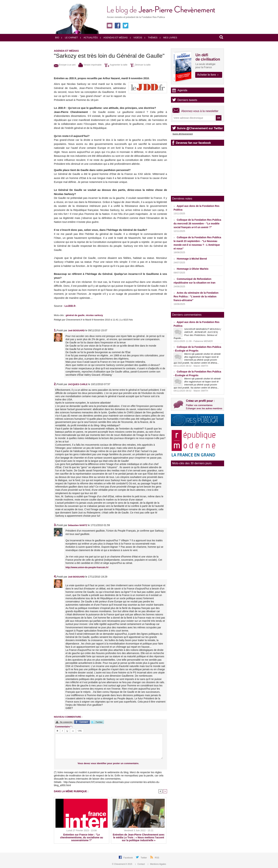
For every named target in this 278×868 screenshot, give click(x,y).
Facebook (128, 858)
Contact (140, 864)
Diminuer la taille (140, 65)
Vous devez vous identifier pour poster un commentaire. (108, 763)
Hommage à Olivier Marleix (193, 269)
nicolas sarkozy (94, 315)
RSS (157, 858)
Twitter (144, 858)
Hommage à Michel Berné (192, 259)
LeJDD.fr (70, 306)
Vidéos (136, 38)
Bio (57, 38)
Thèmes (151, 38)
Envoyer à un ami (65, 65)
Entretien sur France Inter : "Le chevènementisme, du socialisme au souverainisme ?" (82, 837)
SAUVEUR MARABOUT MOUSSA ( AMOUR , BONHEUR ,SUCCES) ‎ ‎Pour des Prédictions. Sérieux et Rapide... (197, 334)
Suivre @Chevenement (183, 134)
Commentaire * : (64, 727)
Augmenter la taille (116, 65)
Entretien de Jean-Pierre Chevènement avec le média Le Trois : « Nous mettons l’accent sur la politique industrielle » (139, 837)
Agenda (182, 90)
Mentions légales (157, 864)
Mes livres (169, 38)
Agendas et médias (114, 38)
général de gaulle (75, 315)
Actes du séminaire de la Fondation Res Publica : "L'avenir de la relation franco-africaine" (196, 296)
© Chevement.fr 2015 (123, 864)
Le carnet (70, 38)
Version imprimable (90, 65)
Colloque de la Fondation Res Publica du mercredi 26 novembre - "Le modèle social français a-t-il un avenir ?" (197, 224)
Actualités (89, 38)
